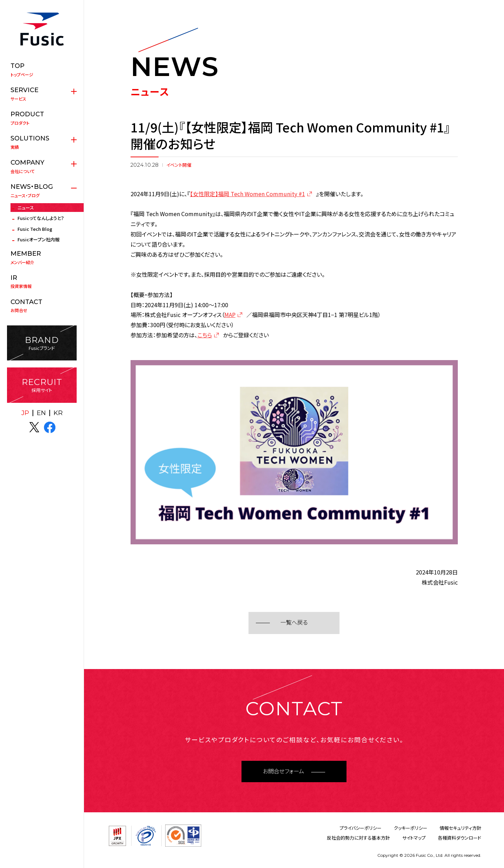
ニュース (26, 208)
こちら (205, 335)
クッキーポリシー (411, 828)
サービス (42, 94)
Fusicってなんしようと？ (41, 218)
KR (58, 413)
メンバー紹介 (42, 257)
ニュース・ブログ (42, 191)
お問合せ (42, 306)
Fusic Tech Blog (35, 229)
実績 (42, 142)
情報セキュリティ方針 (460, 828)
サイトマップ (414, 838)
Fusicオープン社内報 (38, 239)
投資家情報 (42, 282)
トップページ (42, 70)
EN (41, 413)
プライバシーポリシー (360, 828)
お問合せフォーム (283, 771)
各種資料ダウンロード (460, 838)
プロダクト (42, 118)
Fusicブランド (42, 343)
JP (25, 413)
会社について (42, 166)
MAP (230, 315)
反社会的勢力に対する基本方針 (358, 838)
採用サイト (42, 385)
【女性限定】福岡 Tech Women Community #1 (248, 194)
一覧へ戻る (294, 623)
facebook (50, 427)
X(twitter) (34, 427)
